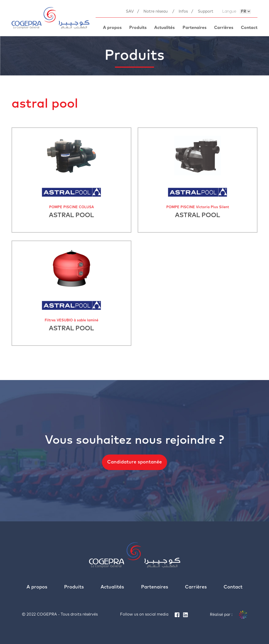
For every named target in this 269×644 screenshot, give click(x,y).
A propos (112, 28)
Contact (249, 28)
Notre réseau (156, 11)
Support (206, 11)
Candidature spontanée (134, 462)
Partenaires (195, 28)
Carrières (224, 28)
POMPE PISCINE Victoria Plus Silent (198, 207)
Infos (183, 11)
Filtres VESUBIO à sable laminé (71, 320)
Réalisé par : (229, 615)
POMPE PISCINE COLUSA (71, 207)
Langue (229, 11)
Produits (138, 28)
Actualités (164, 28)
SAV (130, 11)
